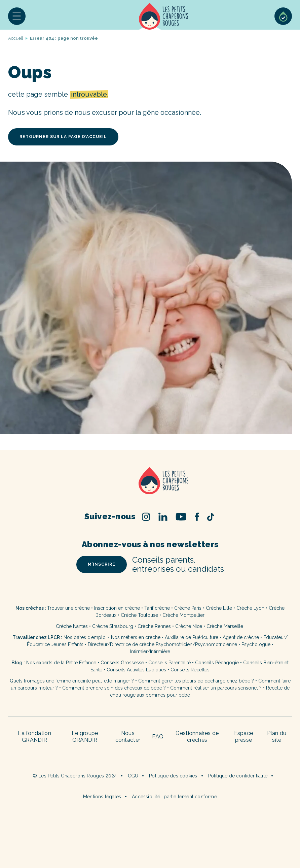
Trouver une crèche (68, 608)
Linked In (163, 517)
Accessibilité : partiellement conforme (174, 797)
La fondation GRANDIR (34, 737)
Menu (17, 16)
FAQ (158, 737)
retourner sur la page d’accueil (63, 137)
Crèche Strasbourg (113, 626)
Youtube (181, 517)
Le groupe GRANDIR (85, 737)
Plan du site (277, 737)
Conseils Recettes (190, 670)
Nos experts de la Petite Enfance (61, 663)
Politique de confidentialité (238, 776)
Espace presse (244, 737)
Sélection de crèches (283, 16)
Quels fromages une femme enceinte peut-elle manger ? (72, 681)
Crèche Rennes (154, 626)
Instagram (146, 517)
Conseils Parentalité (170, 663)
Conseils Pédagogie (217, 663)
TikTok (211, 517)
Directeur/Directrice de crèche (122, 644)
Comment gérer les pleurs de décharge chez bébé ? (197, 681)
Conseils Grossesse (122, 663)
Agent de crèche (241, 637)
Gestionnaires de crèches (197, 737)
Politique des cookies (173, 776)
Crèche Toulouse (139, 615)
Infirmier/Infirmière (150, 652)
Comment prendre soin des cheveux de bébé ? (114, 688)
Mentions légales (102, 797)
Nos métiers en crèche (136, 637)
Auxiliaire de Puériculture (192, 637)
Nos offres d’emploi (85, 637)
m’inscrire (102, 564)
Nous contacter (128, 737)
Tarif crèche (157, 608)
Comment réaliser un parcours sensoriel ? (216, 688)
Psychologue (256, 644)
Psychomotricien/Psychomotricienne (196, 644)
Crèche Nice (189, 626)
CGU (133, 776)
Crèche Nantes (72, 626)
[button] (17, 16)
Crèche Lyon (250, 608)
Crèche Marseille (226, 626)
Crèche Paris (188, 608)
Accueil (164, 16)
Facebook (197, 517)
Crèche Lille (219, 608)
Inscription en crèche (117, 608)
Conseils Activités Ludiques (136, 670)
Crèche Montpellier (183, 615)
